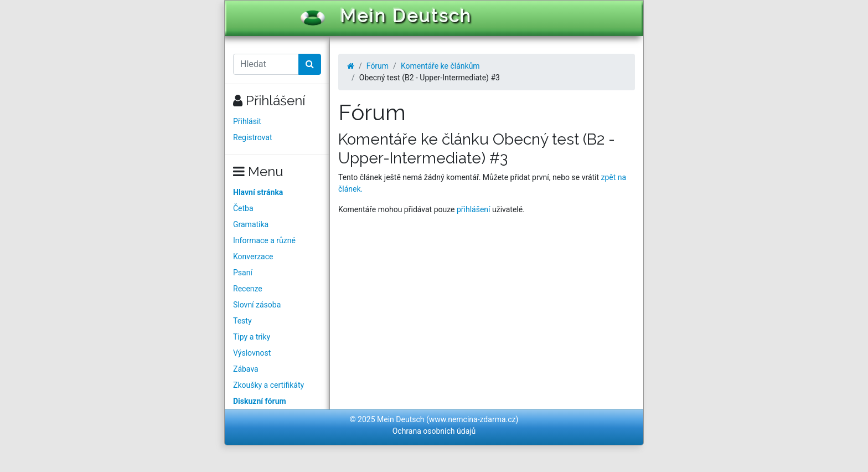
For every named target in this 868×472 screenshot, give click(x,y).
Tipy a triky (252, 337)
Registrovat (253, 137)
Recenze (248, 289)
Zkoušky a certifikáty (268, 385)
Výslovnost (252, 353)
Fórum (378, 66)
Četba (243, 208)
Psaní (243, 273)
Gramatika (251, 224)
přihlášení (474, 209)
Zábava (246, 369)
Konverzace (253, 256)
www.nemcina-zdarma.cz (472, 419)
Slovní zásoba (257, 305)
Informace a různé (264, 240)
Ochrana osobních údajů (434, 431)
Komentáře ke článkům (440, 66)
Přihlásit (247, 121)
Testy (242, 321)
